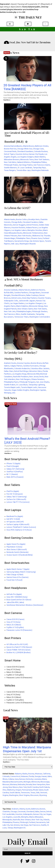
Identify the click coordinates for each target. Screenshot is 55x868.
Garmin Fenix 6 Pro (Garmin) (17, 577)
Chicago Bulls (17, 222)
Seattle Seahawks (28, 314)
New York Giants (40, 309)
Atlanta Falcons (24, 290)
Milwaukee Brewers (12, 159)
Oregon (18, 790)
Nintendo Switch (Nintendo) (17, 552)
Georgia (38, 776)
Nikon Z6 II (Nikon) (14, 625)
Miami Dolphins (22, 306)
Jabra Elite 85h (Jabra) (15, 602)
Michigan (27, 782)
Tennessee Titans (21, 317)
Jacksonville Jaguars (27, 301)
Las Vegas (47, 814)
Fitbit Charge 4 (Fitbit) (15, 575)
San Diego (24, 825)
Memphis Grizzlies (35, 230)
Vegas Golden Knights (20, 390)
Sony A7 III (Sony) (13, 622)
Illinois (5, 779)
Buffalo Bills (9, 293)
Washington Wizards (28, 244)
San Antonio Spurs (37, 241)
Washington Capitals (38, 390)
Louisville (17, 817)
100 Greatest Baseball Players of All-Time (27, 134)
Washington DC (20, 828)
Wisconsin (34, 795)
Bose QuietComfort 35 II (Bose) (19, 600)
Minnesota (36, 782)
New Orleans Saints (25, 309)
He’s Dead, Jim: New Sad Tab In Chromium (27, 42)
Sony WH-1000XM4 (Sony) (17, 597)
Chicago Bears (35, 293)
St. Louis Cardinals (25, 168)
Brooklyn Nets (34, 219)
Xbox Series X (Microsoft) (17, 549)
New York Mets (10, 162)
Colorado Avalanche (22, 368)
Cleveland (30, 812)
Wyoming (43, 795)
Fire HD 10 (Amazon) (15, 494)
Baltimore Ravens (38, 290)
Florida (31, 776)
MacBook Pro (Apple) (15, 516)
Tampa (10, 828)
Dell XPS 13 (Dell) (13, 519)
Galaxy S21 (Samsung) (15, 469)
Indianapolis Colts (11, 301)
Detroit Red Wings (21, 371)
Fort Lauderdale (9, 814)
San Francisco (35, 825)
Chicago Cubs (38, 149)
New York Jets (10, 311)
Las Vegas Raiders (17, 303)
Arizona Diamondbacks (13, 146)
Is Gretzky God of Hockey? (21, 352)
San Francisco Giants (42, 165)
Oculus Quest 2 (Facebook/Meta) (20, 555)
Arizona (31, 774)
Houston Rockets (18, 228)
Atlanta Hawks (10, 219)
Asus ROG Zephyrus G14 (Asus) (19, 530)
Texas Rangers (10, 170)
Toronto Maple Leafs (12, 387)
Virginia (5, 795)
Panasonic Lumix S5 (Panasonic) (19, 630)
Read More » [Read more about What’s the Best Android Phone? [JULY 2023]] (8, 453)
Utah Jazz (15, 244)
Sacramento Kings (22, 241)
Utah (38, 793)
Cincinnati (22, 812)
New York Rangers (23, 379)
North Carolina (33, 787)
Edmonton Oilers (35, 371)
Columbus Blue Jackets (40, 368)
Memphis (25, 817)
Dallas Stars (9, 371)
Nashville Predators (21, 377)
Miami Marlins (40, 157)
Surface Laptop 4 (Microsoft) (18, 524)
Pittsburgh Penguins (27, 382)
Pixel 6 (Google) (13, 466)
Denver (43, 812)
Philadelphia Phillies (39, 162)
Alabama (18, 774)
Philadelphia (7, 822)
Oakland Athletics (24, 162)
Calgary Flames (16, 366)
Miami (32, 817)
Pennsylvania (27, 790)
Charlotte (6, 812)
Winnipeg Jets (10, 393)
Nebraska (21, 784)
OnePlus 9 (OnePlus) (15, 472)
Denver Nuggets (19, 225)
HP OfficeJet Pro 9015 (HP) (17, 644)
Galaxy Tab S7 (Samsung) (17, 497)
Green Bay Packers (29, 298)
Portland (32, 822)
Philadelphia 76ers (23, 238)
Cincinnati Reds (10, 151)
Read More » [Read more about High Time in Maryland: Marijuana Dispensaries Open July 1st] (7, 762)
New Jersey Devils (37, 377)
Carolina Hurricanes (31, 366)
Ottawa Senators (38, 379)
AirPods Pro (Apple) (14, 594)
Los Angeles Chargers (34, 303)
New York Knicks (25, 236)
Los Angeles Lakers (19, 230)
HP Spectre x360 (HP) (15, 522)
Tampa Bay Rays (39, 168)
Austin (28, 809)
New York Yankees (42, 159)
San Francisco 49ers (12, 314)
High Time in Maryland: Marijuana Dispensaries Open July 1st (27, 749)
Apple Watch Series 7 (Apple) (18, 569)
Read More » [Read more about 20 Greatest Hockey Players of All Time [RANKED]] (7, 100)
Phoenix (16, 822)
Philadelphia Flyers (11, 382)
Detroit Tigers (9, 154)
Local (6, 718)
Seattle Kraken (10, 385)
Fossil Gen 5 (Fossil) (14, 580)
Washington (14, 795)
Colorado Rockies (41, 151)
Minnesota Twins (27, 159)
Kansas (22, 779)
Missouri (6, 784)
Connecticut (15, 776)
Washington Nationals (40, 170)
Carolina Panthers (21, 293)
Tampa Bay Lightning (37, 385)
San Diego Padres (26, 165)
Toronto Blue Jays (24, 170)
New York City (37, 820)
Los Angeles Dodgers (25, 157)
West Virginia (24, 795)
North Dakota (44, 787)
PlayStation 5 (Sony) (14, 547)
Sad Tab (27, 29)
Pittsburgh (24, 822)
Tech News (10, 398)
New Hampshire (39, 784)
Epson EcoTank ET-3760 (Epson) (19, 647)
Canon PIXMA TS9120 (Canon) (18, 650)
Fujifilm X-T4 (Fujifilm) (15, 627)
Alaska (25, 774)
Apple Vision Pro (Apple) (16, 544)
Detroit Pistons (32, 225)
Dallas (37, 812)
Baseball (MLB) (14, 142)
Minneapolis (7, 820)
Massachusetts (17, 782)
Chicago (14, 812)
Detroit (49, 812)
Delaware (24, 776)
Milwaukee (39, 817)
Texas (33, 793)
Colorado (6, 776)
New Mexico (14, 787)
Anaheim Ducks (10, 363)
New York (23, 787)
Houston (19, 814)
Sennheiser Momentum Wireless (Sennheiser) (25, 605)
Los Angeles (7, 817)
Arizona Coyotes (24, 363)
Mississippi (45, 782)
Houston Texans (44, 298)
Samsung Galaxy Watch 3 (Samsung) (21, 572)
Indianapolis (28, 814)
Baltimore (35, 809)
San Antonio (15, 825)
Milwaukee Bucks (15, 233)
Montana (14, 784)
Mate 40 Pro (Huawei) (15, 477)
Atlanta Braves (28, 146)
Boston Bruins (36, 363)
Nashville (16, 820)
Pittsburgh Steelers (40, 311)
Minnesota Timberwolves (33, 233)
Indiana (11, 779)
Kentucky (29, 779)
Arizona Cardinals (11, 290)
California (47, 774)
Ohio (4, 790)
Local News (11, 710)
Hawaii (44, 776)
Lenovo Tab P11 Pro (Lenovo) (18, 502)
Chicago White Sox (25, 149)
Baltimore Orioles (42, 146)
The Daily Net (30, 17)
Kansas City (38, 814)
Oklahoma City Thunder (41, 236)
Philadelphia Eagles (24, 311)
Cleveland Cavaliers (30, 222)
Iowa (17, 779)
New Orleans (26, 820)
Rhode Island (38, 790)
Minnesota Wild (33, 374)
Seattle (44, 825)
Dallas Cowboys (32, 295)
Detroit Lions (16, 298)
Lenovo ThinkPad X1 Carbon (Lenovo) (21, 527)
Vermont (44, 793)
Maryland (6, 782)
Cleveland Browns (18, 295)
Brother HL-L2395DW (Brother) (19, 652)
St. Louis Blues (22, 385)
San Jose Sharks (43, 382)
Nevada (29, 784)
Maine (44, 779)
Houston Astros (22, 154)
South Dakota (15, 793)
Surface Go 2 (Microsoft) (16, 499)
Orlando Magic (10, 238)
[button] (16, 17)
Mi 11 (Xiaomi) (12, 474)
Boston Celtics (22, 219)
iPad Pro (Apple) (13, 491)
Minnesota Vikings (36, 306)
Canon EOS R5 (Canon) (15, 619)
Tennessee (25, 793)
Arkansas (38, 774)
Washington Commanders (40, 317)
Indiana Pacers (32, 228)
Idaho (50, 776)
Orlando (46, 820)
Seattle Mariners (10, 168)
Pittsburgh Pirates (11, 165)
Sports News (11, 53)
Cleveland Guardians (25, 151)
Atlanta (22, 809)
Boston (42, 809)
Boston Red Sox (10, 149)
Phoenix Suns (37, 238)
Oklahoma (11, 790)
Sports (7, 53)
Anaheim (15, 809)
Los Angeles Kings (19, 374)
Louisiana (38, 779)
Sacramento (41, 822)
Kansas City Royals (36, 154)
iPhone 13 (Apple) (13, 463)
